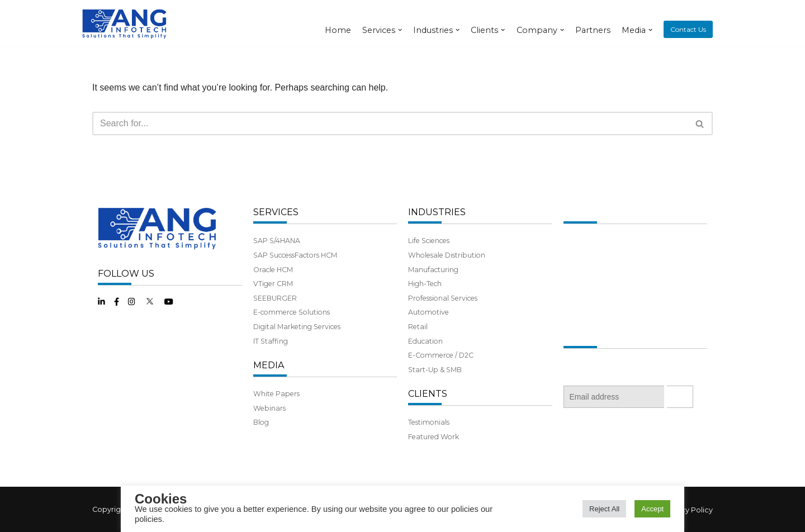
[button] (700, 124)
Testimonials (429, 422)
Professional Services (443, 298)
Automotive (428, 312)
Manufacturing (433, 270)
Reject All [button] (604, 509)
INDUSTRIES (437, 212)
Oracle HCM (273, 270)
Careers (576, 312)
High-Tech (425, 284)
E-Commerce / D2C (441, 355)
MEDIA (269, 365)
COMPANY (587, 212)
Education (425, 341)
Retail (418, 327)
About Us (579, 241)
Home (338, 30)
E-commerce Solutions (292, 312)
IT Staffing (271, 341)
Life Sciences (429, 241)
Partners (593, 30)
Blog (261, 422)
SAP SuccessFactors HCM (295, 255)
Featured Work (434, 437)
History (575, 255)
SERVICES (276, 212)
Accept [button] (652, 509)
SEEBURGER (275, 298)
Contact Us (688, 29)
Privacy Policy (688, 510)
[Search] (390, 123)
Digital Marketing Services (297, 327)
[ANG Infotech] (126, 23)
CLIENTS (428, 394)
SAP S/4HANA (277, 241)
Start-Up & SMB (435, 370)
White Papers (276, 394)
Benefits (577, 298)
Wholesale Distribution (447, 255)
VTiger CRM (273, 284)
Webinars (269, 408)
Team (573, 270)
